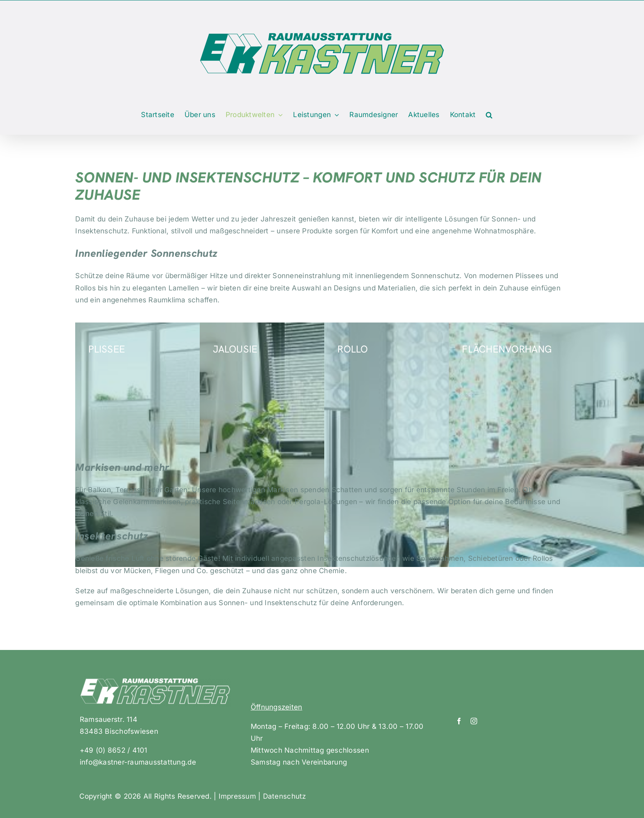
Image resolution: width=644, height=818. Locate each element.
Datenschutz (285, 796)
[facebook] (459, 721)
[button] (489, 115)
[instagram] (474, 721)
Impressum (237, 796)
